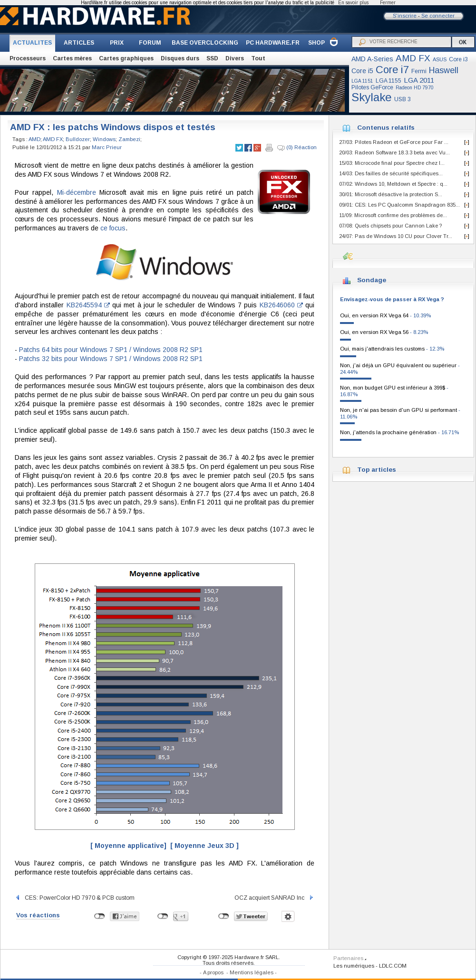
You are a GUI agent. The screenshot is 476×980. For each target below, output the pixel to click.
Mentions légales (252, 972)
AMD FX (413, 58)
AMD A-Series (372, 59)
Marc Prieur (107, 147)
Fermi (419, 71)
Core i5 (362, 71)
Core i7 (392, 70)
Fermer (388, 3)
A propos (213, 972)
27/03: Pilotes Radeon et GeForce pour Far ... (394, 142)
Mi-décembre (77, 192)
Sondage (372, 280)
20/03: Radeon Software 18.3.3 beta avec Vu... (394, 152)
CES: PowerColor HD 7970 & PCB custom (75, 898)
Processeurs (28, 58)
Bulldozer (78, 139)
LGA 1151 (362, 81)
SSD (212, 58)
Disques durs (180, 58)
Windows (104, 139)
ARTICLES (79, 43)
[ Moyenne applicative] (128, 846)
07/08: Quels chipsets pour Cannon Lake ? (390, 226)
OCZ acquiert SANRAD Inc (274, 898)
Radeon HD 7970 (415, 88)
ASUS (440, 59)
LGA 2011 (419, 80)
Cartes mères (72, 58)
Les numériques (354, 966)
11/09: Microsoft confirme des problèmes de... (393, 215)
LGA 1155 (389, 81)
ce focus (113, 228)
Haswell (444, 70)
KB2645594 (88, 305)
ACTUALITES (32, 43)
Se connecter (438, 16)
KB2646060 (281, 305)
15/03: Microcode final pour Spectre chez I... (392, 163)
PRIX (117, 43)
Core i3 (458, 59)
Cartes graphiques (126, 58)
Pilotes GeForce (372, 87)
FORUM (150, 43)
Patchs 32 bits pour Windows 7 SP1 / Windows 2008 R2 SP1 (111, 359)
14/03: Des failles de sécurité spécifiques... (391, 173)
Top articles (377, 470)
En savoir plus (353, 3)
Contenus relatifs (386, 128)
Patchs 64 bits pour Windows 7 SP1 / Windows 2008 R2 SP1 (111, 350)
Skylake (372, 97)
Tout (258, 58)
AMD (34, 139)
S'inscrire (405, 16)
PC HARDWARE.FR (273, 43)
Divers (235, 58)
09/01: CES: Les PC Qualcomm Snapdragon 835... (399, 205)
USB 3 (403, 99)
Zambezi (129, 139)
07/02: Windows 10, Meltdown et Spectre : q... (393, 184)
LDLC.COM (393, 966)
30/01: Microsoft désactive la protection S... (391, 194)
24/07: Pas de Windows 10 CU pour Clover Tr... (396, 236)
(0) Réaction (297, 148)
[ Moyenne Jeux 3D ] (204, 846)
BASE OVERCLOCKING (205, 43)
